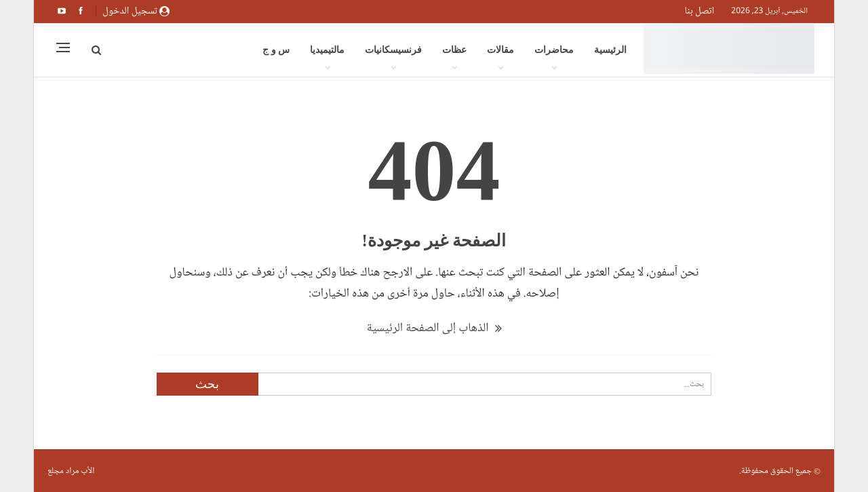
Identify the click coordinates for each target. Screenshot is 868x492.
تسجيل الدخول (136, 11)
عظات (454, 50)
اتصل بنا (699, 11)
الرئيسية (610, 50)
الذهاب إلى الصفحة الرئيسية (434, 328)
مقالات (500, 50)
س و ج (276, 50)
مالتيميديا (327, 50)
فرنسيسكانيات (393, 50)
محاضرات (554, 50)
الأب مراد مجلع (71, 471)
